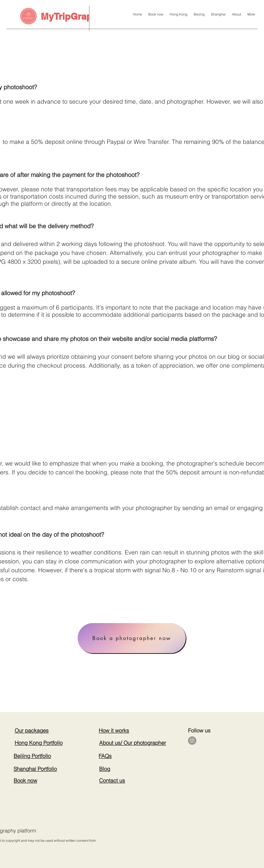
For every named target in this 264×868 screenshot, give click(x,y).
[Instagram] (192, 741)
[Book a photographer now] (132, 638)
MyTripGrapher (74, 16)
